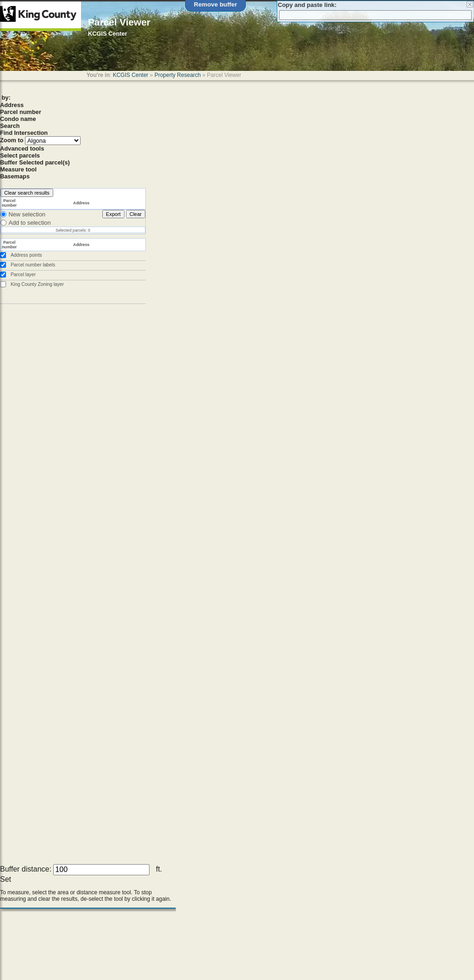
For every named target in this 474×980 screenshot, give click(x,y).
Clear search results (27, 193)
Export (113, 214)
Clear (136, 214)
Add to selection (29, 223)
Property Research (178, 75)
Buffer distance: (26, 869)
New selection (27, 214)
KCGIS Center (131, 75)
